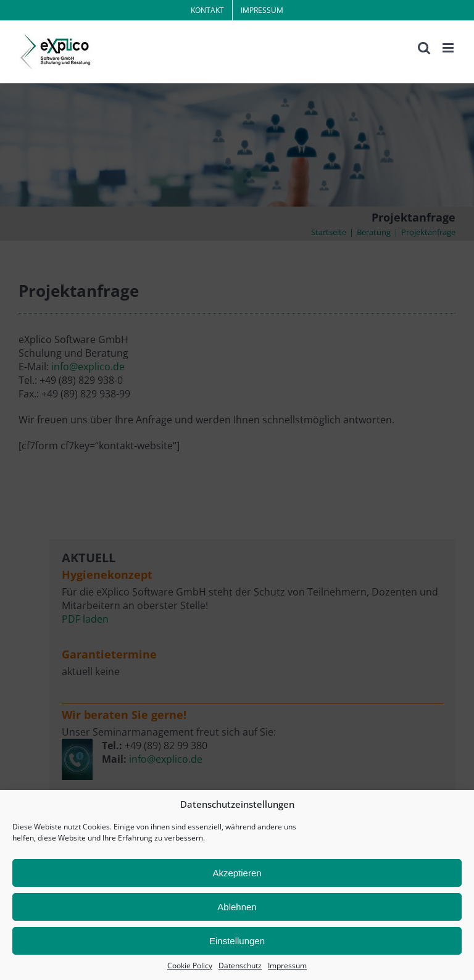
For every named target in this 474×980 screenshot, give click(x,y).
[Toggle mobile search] (424, 48)
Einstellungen (237, 941)
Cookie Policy (190, 966)
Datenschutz (240, 966)
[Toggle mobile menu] (449, 48)
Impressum (287, 966)
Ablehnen (237, 907)
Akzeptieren (237, 873)
